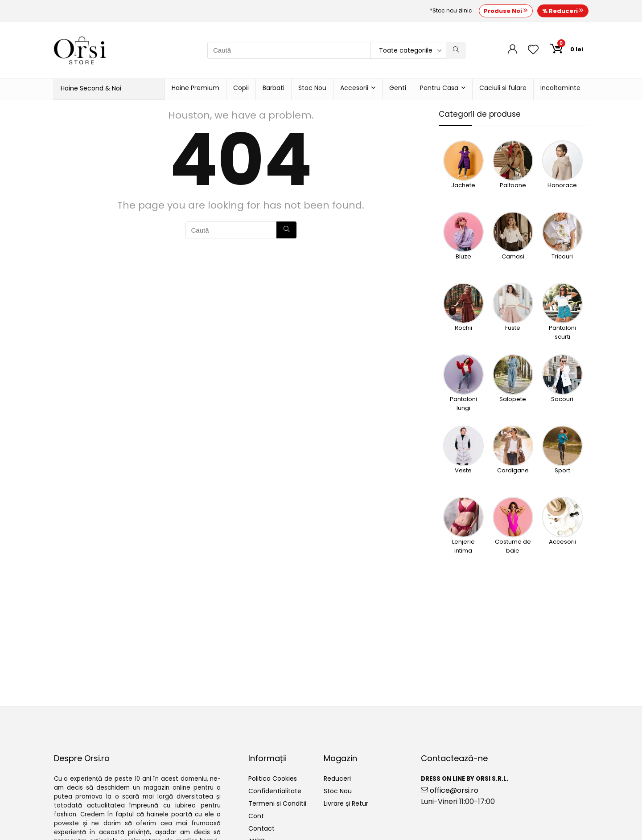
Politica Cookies (273, 779)
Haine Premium (195, 88)
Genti (398, 88)
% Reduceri (563, 11)
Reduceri (337, 779)
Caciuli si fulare (503, 88)
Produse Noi (506, 11)
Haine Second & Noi (91, 88)
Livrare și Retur (346, 803)
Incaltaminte (560, 88)
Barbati (274, 88)
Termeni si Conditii (277, 803)
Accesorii (354, 88)
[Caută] (456, 50)
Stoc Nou (312, 88)
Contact (261, 828)
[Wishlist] (533, 50)
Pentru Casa (439, 88)
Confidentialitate (275, 791)
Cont (256, 816)
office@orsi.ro (450, 790)
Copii (241, 88)
